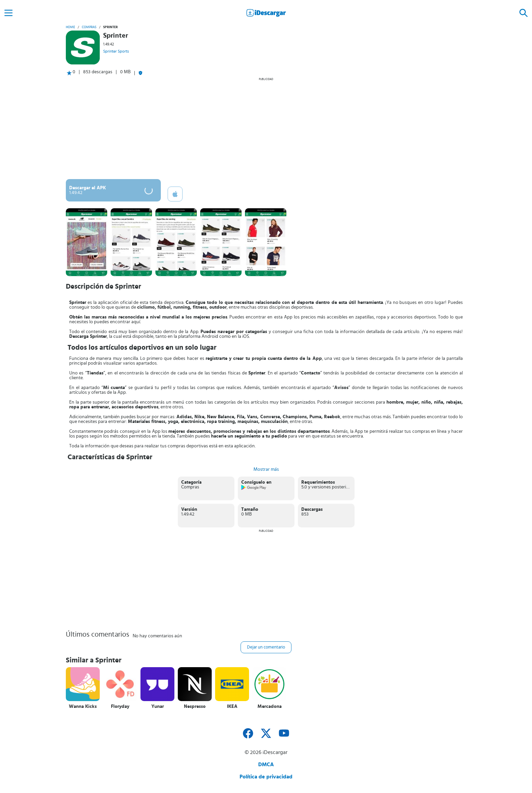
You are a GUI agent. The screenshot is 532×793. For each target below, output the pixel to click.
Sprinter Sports (116, 51)
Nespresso (195, 707)
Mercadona (270, 707)
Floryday (120, 707)
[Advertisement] (266, 128)
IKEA (232, 707)
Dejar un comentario (266, 647)
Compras (89, 27)
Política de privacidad (266, 777)
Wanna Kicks (83, 707)
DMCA (266, 765)
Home (70, 27)
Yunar (158, 707)
